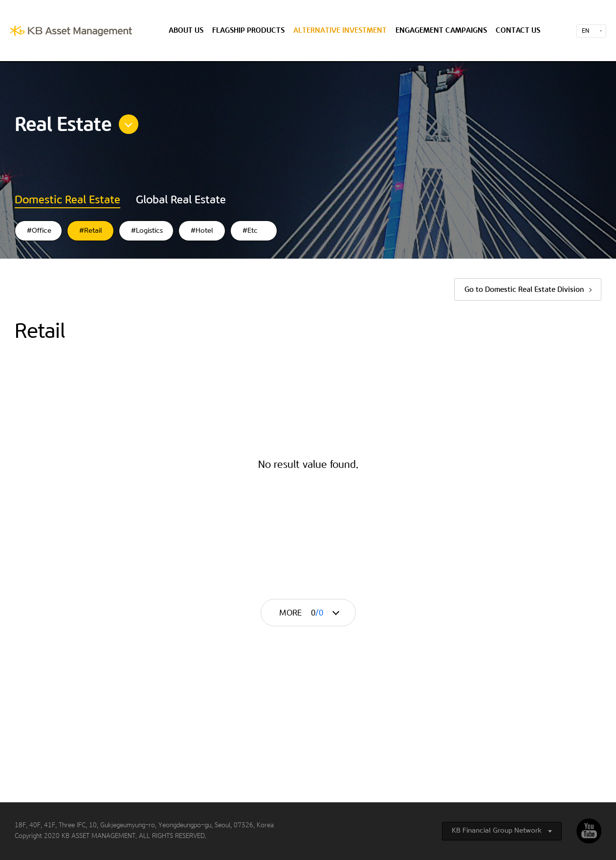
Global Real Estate (181, 200)
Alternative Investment (340, 31)
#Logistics (147, 231)
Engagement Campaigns (441, 31)
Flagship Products (248, 31)
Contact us (518, 31)
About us (186, 31)
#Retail (91, 231)
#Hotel (202, 231)
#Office (39, 231)
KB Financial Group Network (497, 831)
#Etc (250, 231)
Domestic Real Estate (67, 200)
